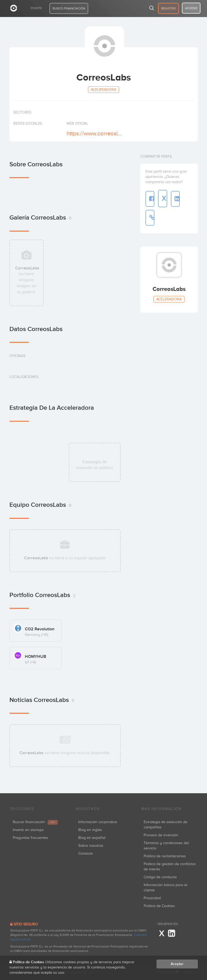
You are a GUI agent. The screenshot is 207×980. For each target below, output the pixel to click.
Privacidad (152, 898)
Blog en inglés (90, 830)
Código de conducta (160, 877)
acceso (191, 8)
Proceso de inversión (161, 835)
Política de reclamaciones (165, 856)
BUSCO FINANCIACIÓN (69, 8)
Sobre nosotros (91, 846)
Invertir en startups (28, 830)
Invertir (36, 8)
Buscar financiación (35, 822)
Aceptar (177, 964)
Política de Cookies (159, 906)
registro (169, 8)
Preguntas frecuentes (30, 838)
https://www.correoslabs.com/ (96, 133)
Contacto (86, 853)
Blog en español (92, 838)
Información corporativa (98, 822)
